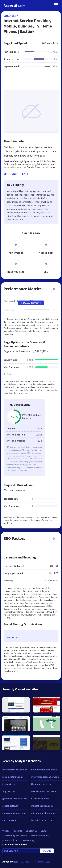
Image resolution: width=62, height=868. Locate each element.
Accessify (14, 6)
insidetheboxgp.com (42, 806)
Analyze (47, 851)
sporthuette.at (10, 806)
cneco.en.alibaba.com (14, 813)
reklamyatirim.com (13, 777)
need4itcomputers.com (43, 791)
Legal (44, 831)
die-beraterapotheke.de (15, 770)
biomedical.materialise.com (45, 770)
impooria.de (9, 784)
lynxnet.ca (11, 16)
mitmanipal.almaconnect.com (45, 813)
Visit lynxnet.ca (16, 174)
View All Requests (31, 303)
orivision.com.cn (40, 799)
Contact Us (31, 831)
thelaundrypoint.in (41, 784)
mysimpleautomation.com (45, 777)
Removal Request (40, 835)
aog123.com (9, 791)
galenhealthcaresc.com (15, 799)
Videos (6, 831)
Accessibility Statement (15, 835)
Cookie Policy (27, 840)
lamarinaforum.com (42, 820)
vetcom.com (9, 820)
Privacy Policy (10, 840)
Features (17, 831)
